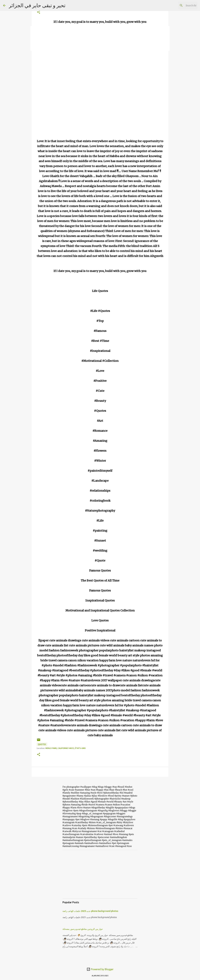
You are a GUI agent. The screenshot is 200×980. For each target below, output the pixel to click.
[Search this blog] (181, 5)
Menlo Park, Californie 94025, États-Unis (65, 748)
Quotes (42, 744)
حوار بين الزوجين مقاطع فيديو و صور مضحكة (83, 929)
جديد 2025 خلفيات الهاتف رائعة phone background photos (90, 911)
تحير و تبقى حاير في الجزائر (37, 5)
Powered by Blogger (100, 969)
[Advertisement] (100, 874)
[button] (39, 12)
